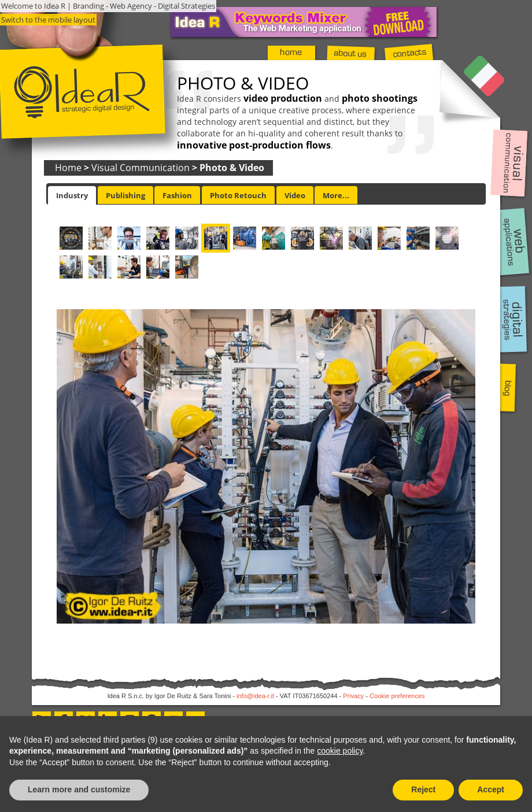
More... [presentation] (336, 195)
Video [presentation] (295, 195)
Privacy (353, 696)
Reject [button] (423, 789)
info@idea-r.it (255, 696)
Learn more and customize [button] (79, 789)
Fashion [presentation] (177, 195)
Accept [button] (491, 789)
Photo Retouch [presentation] (238, 195)
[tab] (72, 195)
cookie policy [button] (340, 751)
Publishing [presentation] (125, 195)
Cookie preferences (397, 696)
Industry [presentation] (72, 195)
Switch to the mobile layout (48, 20)
